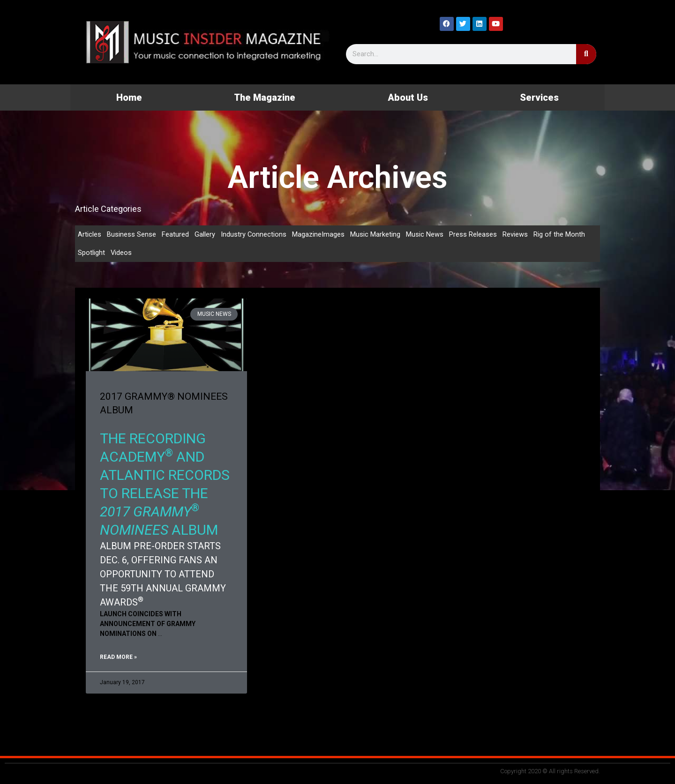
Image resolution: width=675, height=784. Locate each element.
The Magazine (265, 97)
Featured (175, 234)
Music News (425, 234)
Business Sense (131, 234)
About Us (408, 97)
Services (539, 97)
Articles (90, 234)
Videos (121, 253)
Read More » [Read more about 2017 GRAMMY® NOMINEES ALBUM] (118, 657)
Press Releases (473, 234)
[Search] (586, 54)
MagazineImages (319, 234)
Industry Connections (254, 234)
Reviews (516, 234)
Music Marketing (376, 234)
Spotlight (91, 253)
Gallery (205, 234)
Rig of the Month (560, 234)
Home (129, 97)
